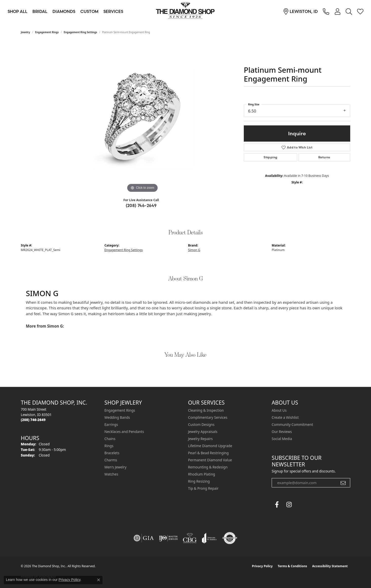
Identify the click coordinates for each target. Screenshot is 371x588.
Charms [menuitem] (111, 460)
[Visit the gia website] (144, 538)
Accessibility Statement (330, 566)
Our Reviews (282, 432)
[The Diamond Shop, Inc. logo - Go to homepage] (185, 11)
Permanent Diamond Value (210, 460)
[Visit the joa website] (209, 538)
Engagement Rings (47, 32)
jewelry (25, 32)
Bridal (40, 11)
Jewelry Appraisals (203, 432)
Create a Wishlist (285, 417)
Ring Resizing (199, 481)
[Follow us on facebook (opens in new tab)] (277, 505)
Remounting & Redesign (208, 467)
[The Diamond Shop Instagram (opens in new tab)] (301, 505)
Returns (324, 157)
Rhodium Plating (202, 474)
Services (113, 11)
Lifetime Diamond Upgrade (210, 446)
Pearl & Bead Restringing (208, 453)
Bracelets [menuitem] (112, 453)
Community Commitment (292, 424)
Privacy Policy (262, 566)
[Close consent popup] (99, 580)
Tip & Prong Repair (203, 488)
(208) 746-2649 (141, 205)
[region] (142, 118)
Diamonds (64, 11)
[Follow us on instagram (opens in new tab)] (289, 505)
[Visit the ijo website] (168, 538)
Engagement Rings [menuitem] (120, 410)
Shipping (270, 157)
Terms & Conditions (292, 566)
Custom (89, 11)
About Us (279, 410)
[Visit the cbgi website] (190, 538)
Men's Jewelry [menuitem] (115, 467)
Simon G (194, 250)
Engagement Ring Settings (81, 32)
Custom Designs (201, 424)
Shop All (17, 11)
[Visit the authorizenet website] (230, 538)
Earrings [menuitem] (111, 424)
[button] (337, 11)
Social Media (282, 439)
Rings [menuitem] (109, 446)
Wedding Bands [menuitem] (117, 417)
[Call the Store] (33, 420)
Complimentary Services (208, 417)
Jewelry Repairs (200, 439)
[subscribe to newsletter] (343, 483)
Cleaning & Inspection (206, 410)
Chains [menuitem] (110, 439)
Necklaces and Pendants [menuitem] (124, 432)
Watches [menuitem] (111, 474)
